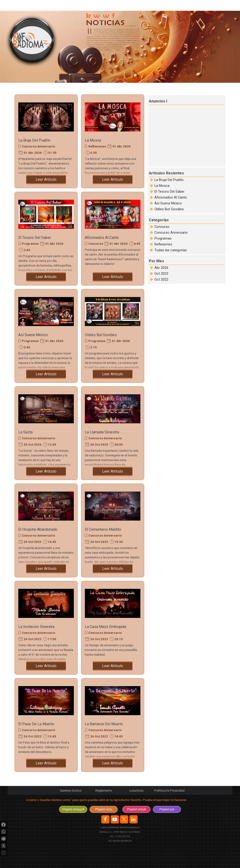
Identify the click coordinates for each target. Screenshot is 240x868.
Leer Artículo (46, 179)
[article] (46, 141)
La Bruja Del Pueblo (34, 140)
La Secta (25, 432)
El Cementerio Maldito (103, 529)
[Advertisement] (187, 135)
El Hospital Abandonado (38, 529)
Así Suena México (33, 335)
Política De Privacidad (169, 791)
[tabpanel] (120, 801)
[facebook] (105, 819)
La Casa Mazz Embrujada (105, 627)
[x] (124, 819)
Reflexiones (97, 146)
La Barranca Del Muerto (104, 724)
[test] (73, 809)
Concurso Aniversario (38, 146)
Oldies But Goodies (101, 335)
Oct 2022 (161, 279)
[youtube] (115, 819)
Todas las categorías (171, 250)
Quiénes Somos (71, 791)
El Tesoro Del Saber (35, 238)
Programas (30, 244)
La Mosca (93, 140)
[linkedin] (133, 819)
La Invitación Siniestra (36, 627)
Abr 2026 (161, 268)
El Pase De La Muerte (36, 724)
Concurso (96, 244)
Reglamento (104, 791)
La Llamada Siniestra (102, 432)
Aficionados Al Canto (102, 238)
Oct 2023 (161, 274)
